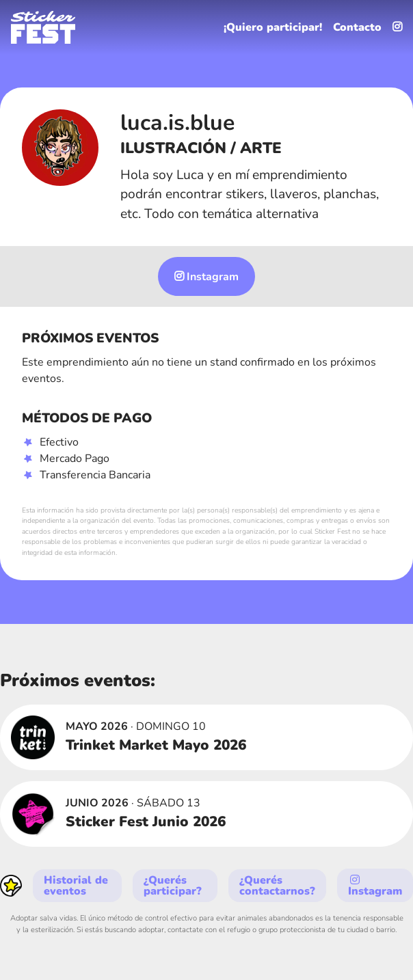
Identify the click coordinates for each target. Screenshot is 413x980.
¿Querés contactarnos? (277, 886)
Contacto (357, 27)
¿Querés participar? (173, 886)
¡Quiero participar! (273, 27)
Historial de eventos (76, 886)
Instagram (206, 277)
